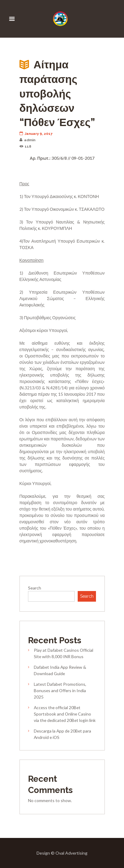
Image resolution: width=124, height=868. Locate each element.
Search (35, 588)
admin (28, 140)
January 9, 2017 (36, 134)
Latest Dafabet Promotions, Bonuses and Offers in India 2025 (60, 690)
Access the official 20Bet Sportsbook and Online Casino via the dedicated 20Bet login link (65, 714)
